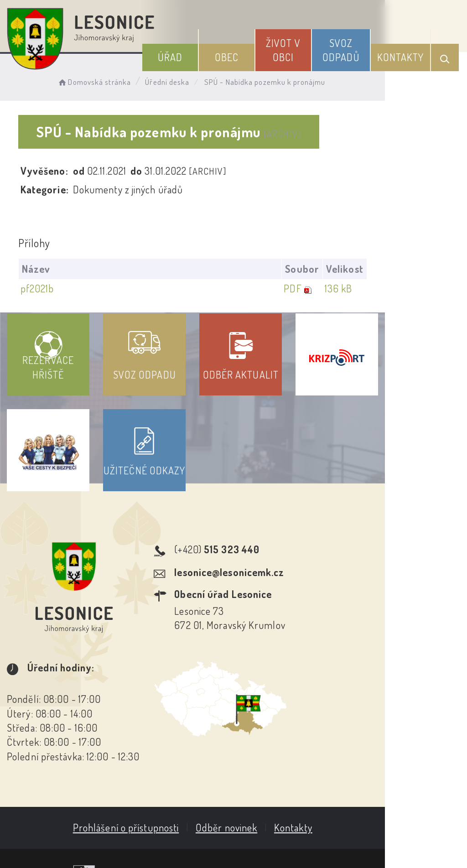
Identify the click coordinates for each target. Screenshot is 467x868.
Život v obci (300, 47)
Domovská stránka (103, 80)
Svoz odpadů (351, 47)
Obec (249, 54)
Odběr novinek (267, 771)
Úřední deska (177, 80)
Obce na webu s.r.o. (398, 816)
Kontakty (404, 54)
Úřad (200, 54)
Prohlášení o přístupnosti (167, 771)
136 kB (418, 289)
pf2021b (40, 289)
